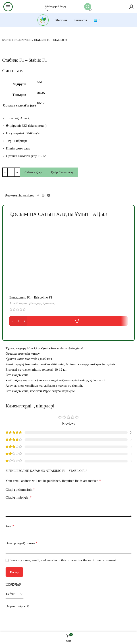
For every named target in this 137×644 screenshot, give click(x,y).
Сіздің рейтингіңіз (20, 490)
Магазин (25, 40)
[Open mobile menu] (8, 7)
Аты (10, 526)
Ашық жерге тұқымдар (25, 303)
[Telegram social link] (49, 195)
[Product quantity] (11, 172)
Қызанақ (49, 303)
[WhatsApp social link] (43, 195)
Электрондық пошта (21, 543)
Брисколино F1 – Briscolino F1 (31, 297)
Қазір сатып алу (62, 172)
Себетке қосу (33, 172)
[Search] (69, 7)
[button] (68, 321)
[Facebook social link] (38, 195)
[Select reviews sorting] (15, 594)
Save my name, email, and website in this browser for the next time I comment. (64, 560)
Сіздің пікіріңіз (19, 497)
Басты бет (9, 40)
